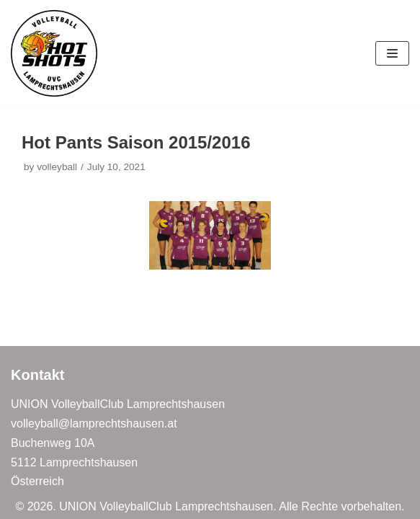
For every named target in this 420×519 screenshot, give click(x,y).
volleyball (57, 167)
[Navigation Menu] (392, 53)
